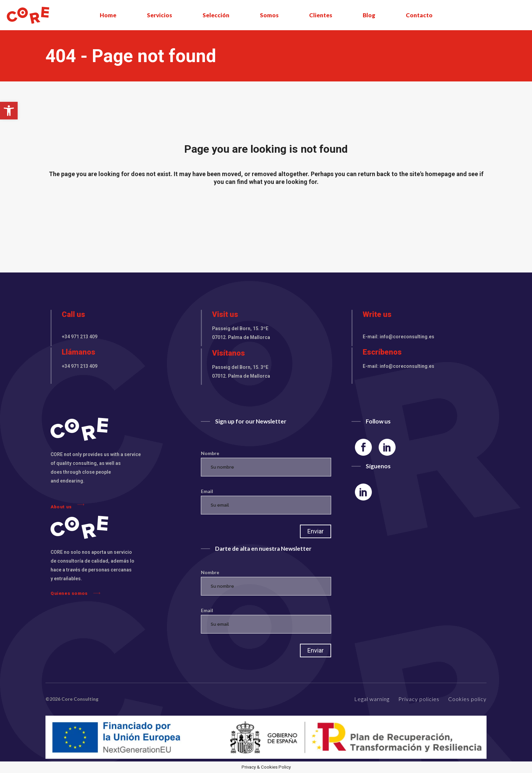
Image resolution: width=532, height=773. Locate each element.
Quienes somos (75, 593)
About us (67, 505)
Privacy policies (419, 699)
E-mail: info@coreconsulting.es (398, 337)
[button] (9, 111)
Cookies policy (467, 699)
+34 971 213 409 (80, 337)
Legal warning (372, 699)
